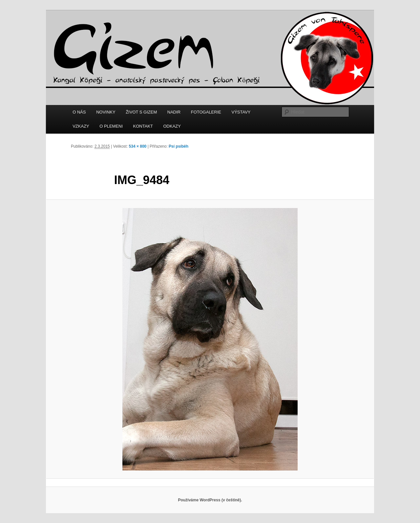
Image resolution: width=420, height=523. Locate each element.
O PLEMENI (111, 126)
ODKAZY (172, 126)
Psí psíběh (178, 146)
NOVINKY (106, 112)
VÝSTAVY (241, 112)
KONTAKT (143, 126)
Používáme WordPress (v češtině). (210, 500)
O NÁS (79, 112)
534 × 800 (138, 146)
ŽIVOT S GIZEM (141, 112)
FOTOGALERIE (206, 112)
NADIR (174, 112)
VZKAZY (81, 126)
